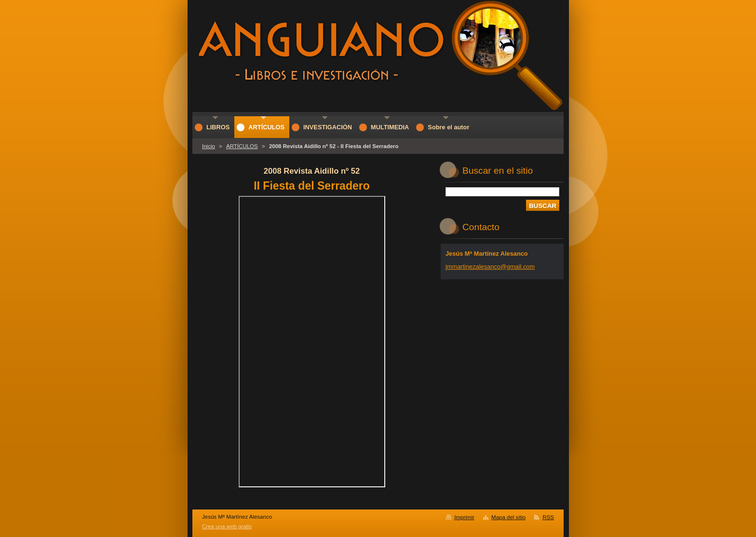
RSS (548, 517)
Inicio (209, 146)
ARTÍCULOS (242, 146)
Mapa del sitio (508, 517)
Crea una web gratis (227, 526)
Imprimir (464, 517)
